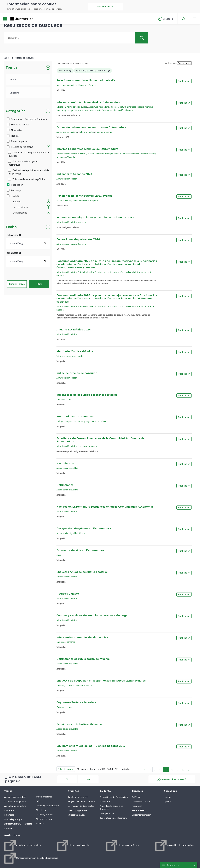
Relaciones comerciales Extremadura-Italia (86, 81)
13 (173, 770)
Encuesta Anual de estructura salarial (82, 572)
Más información (105, 7)
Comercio (93, 85)
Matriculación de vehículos (75, 351)
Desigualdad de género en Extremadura (84, 529)
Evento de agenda (18, 125)
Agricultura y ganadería (67, 85)
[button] (167, 19)
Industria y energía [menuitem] (13, 819)
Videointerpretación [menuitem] (141, 815)
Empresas (83, 85)
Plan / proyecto (17, 141)
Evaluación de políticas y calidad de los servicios (29, 172)
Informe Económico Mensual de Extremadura (88, 149)
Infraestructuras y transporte (88, 110)
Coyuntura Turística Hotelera (76, 703)
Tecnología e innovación (113, 110)
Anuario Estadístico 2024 (74, 330)
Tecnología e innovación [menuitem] (48, 806)
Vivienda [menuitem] (40, 823)
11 (161, 770)
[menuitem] (23, 845)
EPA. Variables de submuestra (77, 417)
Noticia (13, 136)
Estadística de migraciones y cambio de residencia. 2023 (95, 218)
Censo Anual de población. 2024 (78, 239)
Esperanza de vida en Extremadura (80, 550)
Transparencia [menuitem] (107, 813)
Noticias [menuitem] (168, 797)
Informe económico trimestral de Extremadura (89, 102)
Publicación (15, 185)
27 (184, 770)
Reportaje (14, 190)
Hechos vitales (20, 207)
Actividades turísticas (83, 685)
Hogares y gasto (68, 594)
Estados (17, 202)
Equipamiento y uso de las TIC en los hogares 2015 (91, 746)
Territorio (82, 222)
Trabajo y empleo (145, 107)
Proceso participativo (20, 147)
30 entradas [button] (67, 770)
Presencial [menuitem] (137, 806)
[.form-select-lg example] (28, 79)
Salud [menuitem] (39, 801)
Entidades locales (86, 272)
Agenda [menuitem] (167, 801)
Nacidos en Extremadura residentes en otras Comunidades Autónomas (105, 507)
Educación (61, 107)
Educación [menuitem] (9, 810)
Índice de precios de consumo (77, 373)
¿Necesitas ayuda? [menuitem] (77, 815)
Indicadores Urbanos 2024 (74, 174)
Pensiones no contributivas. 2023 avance (84, 196)
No (88, 779)
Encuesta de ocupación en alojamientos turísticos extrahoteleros (101, 681)
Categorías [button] (16, 111)
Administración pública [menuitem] (15, 801)
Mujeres (83, 533)
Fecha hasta (13, 253)
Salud (59, 555)
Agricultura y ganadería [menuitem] (15, 806)
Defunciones (65, 485)
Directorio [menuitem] (105, 801)
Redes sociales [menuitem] (139, 810)
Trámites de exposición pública (27, 179)
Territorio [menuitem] (41, 810)
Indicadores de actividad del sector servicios (87, 395)
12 (167, 770)
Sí (67, 779)
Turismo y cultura (118, 107)
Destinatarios (20, 213)
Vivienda (129, 110)
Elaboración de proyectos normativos (24, 163)
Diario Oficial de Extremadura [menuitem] (114, 797)
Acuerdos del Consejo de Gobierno (27, 119)
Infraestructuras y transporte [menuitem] (18, 824)
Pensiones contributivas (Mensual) (80, 724)
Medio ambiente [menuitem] (44, 797)
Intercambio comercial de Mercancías (82, 637)
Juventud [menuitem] (8, 828)
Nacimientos (65, 463)
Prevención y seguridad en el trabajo (90, 421)
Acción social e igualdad (67, 200)
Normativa (15, 130)
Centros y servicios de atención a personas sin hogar (93, 616)
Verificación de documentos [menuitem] (81, 806)
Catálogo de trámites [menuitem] (78, 797)
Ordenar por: (171, 63)
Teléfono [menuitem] (136, 797)
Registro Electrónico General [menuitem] (82, 801)
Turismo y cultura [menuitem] (44, 819)
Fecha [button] (11, 227)
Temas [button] (12, 68)
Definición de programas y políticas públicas (29, 154)
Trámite (13, 196)
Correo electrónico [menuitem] (141, 801)
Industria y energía (65, 110)
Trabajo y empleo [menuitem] (45, 814)
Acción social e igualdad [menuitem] (15, 797)
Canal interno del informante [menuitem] (114, 818)
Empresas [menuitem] (9, 815)
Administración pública (77, 107)
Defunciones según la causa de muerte (83, 659)
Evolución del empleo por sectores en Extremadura (92, 127)
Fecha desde (13, 235)
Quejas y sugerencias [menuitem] (78, 810)
